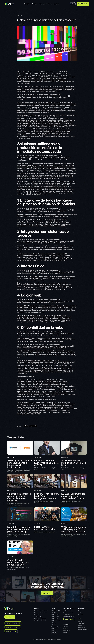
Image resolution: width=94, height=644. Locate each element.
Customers (42, 4)
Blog (79, 611)
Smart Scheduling (38, 617)
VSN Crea (53, 623)
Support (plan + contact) (69, 616)
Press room (81, 615)
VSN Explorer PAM (55, 615)
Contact (65, 633)
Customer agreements (83, 629)
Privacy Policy (81, 623)
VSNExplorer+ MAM (56, 611)
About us (66, 627)
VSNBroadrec (54, 629)
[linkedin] (30, 426)
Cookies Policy (81, 625)
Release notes (67, 631)
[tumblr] (36, 426)
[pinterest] (32, 426)
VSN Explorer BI (55, 619)
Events (80, 613)
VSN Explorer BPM (55, 617)
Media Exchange (38, 615)
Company (56, 4)
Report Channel (82, 627)
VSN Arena (54, 625)
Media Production (38, 613)
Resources (49, 4)
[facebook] (27, 426)
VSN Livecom (54, 631)
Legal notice (81, 621)
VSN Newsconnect (55, 621)
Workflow (44, 613)
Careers (65, 628)
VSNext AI (53, 613)
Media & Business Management (41, 611)
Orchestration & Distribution (40, 621)
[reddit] (34, 426)
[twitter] (25, 426)
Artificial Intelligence (56, 627)
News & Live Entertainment (40, 619)
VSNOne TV (54, 633)
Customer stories (67, 611)
